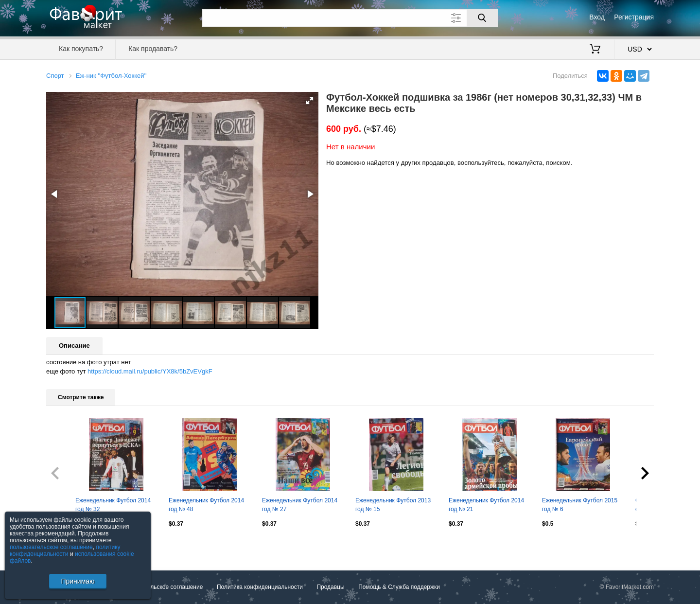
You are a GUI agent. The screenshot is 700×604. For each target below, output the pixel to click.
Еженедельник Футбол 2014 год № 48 (206, 505)
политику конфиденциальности (65, 551)
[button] (310, 101)
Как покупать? (81, 49)
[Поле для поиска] (350, 18)
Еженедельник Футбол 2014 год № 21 (486, 505)
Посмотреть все (68, 545)
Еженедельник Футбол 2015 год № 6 (580, 505)
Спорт (55, 76)
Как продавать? (153, 49)
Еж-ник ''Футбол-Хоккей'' (111, 76)
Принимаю (78, 581)
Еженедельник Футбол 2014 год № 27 (300, 505)
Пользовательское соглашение (161, 587)
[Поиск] (482, 18)
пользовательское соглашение (51, 547)
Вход (597, 17)
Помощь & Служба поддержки (399, 587)
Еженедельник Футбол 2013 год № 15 (393, 505)
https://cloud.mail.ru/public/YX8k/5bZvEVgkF (150, 371)
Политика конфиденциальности (260, 587)
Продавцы (330, 587)
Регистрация (634, 17)
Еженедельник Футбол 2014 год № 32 (113, 505)
